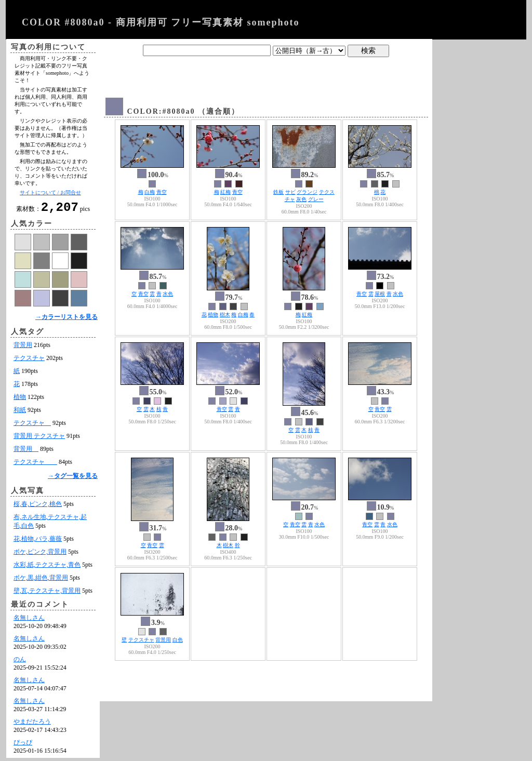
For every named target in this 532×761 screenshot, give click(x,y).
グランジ (307, 192)
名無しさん (29, 621)
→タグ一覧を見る (73, 479)
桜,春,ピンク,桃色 (38, 507)
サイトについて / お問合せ (50, 192)
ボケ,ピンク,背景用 (40, 555)
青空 (162, 192)
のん (20, 662)
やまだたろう (32, 725)
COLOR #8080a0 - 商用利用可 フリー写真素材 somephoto (161, 22)
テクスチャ (29, 361)
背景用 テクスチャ (39, 439)
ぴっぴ (23, 745)
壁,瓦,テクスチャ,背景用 (47, 594)
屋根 (380, 294)
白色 (178, 640)
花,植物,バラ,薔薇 (38, 542)
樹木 (225, 315)
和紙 (20, 413)
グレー (316, 199)
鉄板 (278, 192)
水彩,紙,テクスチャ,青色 (47, 568)
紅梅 (225, 192)
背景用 (23, 348)
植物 (20, 400)
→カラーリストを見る (66, 320)
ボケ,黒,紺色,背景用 (41, 581)
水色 (168, 294)
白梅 (150, 192)
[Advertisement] (266, 74)
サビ (290, 192)
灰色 (301, 199)
